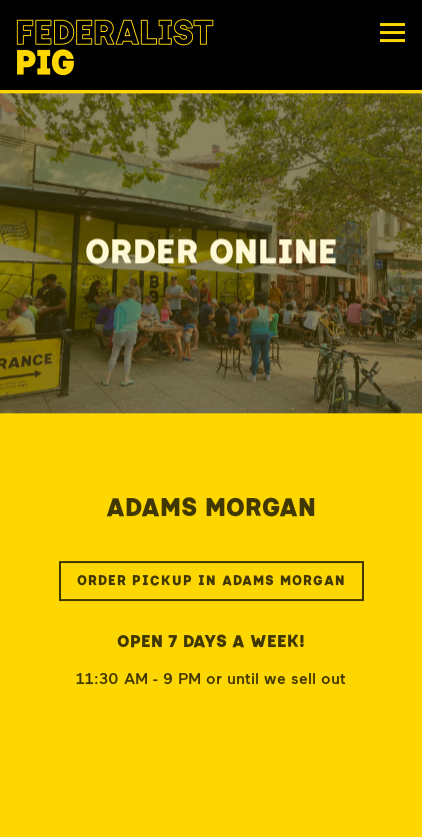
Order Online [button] (211, 813)
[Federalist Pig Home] (115, 45)
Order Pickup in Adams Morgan (211, 583)
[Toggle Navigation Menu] (392, 32)
